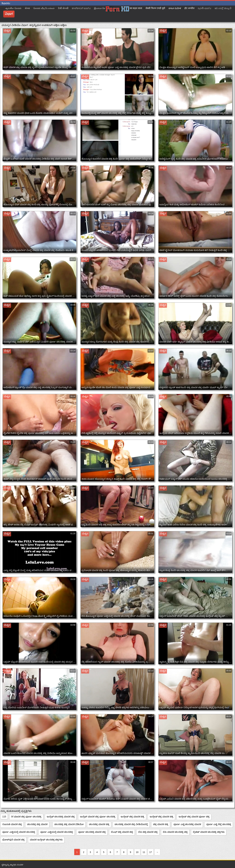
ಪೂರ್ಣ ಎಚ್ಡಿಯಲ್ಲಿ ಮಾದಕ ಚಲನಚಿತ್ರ (19, 832)
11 (144, 852)
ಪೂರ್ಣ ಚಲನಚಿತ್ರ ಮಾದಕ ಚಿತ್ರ (92, 832)
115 (4, 817)
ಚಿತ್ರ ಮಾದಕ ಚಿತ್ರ (161, 824)
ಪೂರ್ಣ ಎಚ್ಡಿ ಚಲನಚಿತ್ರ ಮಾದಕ (187, 824)
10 (137, 852)
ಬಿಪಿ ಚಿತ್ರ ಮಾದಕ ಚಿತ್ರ (148, 832)
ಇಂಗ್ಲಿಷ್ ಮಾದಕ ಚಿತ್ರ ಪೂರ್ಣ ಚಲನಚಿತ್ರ (98, 817)
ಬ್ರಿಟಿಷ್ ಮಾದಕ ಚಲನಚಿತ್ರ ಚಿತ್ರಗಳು (209, 832)
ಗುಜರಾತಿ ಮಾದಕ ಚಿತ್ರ (12, 824)
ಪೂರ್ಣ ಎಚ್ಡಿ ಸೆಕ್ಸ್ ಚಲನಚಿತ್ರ (219, 824)
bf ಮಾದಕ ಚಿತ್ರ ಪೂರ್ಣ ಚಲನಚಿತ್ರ (26, 817)
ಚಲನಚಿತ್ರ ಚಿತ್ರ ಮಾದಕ (37, 824)
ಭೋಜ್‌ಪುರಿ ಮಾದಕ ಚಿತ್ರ (13, 840)
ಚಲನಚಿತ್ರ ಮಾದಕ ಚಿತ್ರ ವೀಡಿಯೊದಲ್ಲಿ (131, 824)
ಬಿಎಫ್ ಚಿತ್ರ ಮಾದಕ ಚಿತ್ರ (122, 832)
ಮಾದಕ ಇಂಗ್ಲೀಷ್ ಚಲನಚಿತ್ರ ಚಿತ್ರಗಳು (46, 840)
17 (151, 852)
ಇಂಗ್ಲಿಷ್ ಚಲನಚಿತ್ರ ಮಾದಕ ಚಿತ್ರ (61, 817)
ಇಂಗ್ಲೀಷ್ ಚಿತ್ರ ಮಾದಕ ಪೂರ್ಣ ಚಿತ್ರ (194, 817)
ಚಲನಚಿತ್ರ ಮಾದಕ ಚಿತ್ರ (99, 824)
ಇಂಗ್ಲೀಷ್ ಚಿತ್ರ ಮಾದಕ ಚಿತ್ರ (133, 817)
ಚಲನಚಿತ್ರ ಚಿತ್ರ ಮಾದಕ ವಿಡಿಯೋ (69, 824)
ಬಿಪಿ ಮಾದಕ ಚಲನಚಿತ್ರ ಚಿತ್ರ (175, 832)
